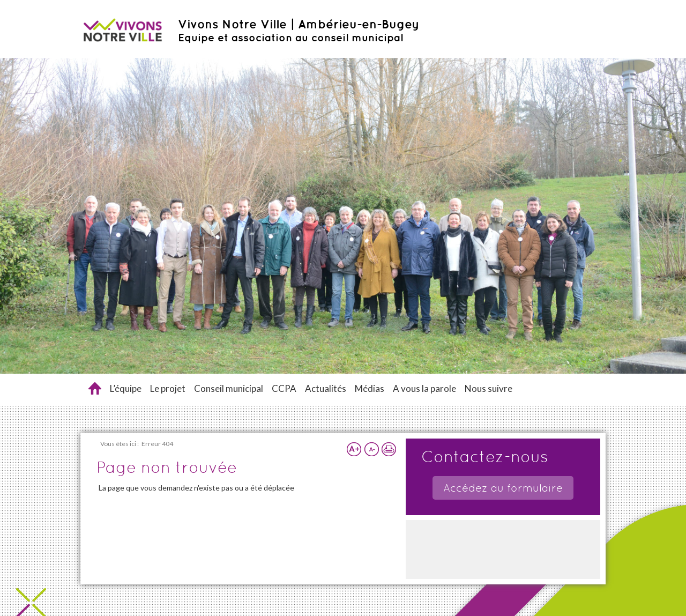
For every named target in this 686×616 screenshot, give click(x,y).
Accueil (95, 388)
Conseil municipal (229, 388)
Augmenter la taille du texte (354, 449)
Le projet (168, 388)
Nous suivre (489, 388)
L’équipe (126, 388)
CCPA (284, 388)
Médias (370, 388)
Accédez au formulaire (503, 488)
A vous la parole (424, 388)
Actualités (326, 388)
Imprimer (389, 449)
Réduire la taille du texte (371, 449)
